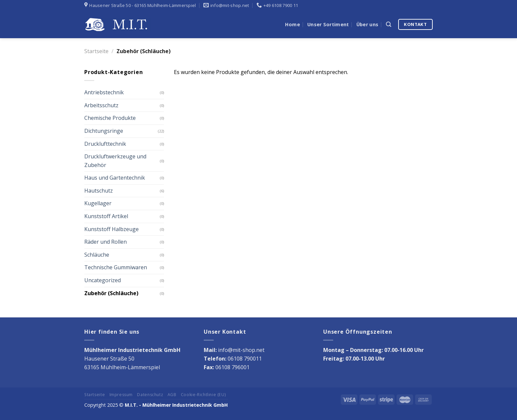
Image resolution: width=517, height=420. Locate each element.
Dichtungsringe (104, 131)
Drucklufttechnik (105, 144)
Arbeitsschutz (101, 105)
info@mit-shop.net (241, 350)
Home (293, 24)
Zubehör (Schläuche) (111, 293)
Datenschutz (150, 395)
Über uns (367, 24)
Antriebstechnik (104, 92)
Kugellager (98, 203)
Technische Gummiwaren (116, 267)
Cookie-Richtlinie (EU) (203, 395)
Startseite (96, 51)
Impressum (121, 395)
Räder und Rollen (106, 242)
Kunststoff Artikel (106, 216)
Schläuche (97, 255)
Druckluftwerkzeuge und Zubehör (115, 161)
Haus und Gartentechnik (115, 178)
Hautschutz (99, 191)
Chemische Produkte (110, 118)
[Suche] (389, 24)
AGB (172, 395)
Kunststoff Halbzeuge (111, 229)
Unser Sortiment (328, 24)
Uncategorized (103, 280)
